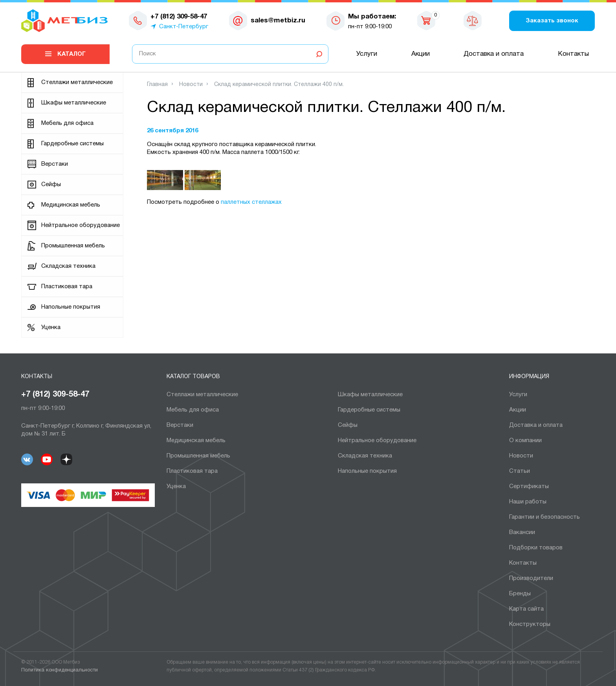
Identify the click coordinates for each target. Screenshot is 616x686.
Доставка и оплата (494, 54)
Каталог (71, 54)
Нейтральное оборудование (81, 225)
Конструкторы (530, 624)
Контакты (573, 54)
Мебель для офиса (67, 123)
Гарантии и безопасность (544, 517)
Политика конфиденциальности (60, 670)
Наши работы (528, 502)
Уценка (51, 327)
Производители (531, 578)
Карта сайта (526, 609)
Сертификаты (529, 487)
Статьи (520, 471)
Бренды (520, 594)
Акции (421, 54)
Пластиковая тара (67, 287)
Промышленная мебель (73, 246)
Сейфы (51, 185)
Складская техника (68, 266)
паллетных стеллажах (251, 202)
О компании (525, 441)
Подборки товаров (536, 548)
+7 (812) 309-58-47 (55, 395)
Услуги (367, 54)
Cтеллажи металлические (77, 82)
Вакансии (522, 532)
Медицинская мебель (71, 205)
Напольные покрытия (71, 307)
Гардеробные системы (72, 144)
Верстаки (55, 164)
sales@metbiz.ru (278, 21)
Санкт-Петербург (184, 27)
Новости (521, 456)
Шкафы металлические (74, 103)
